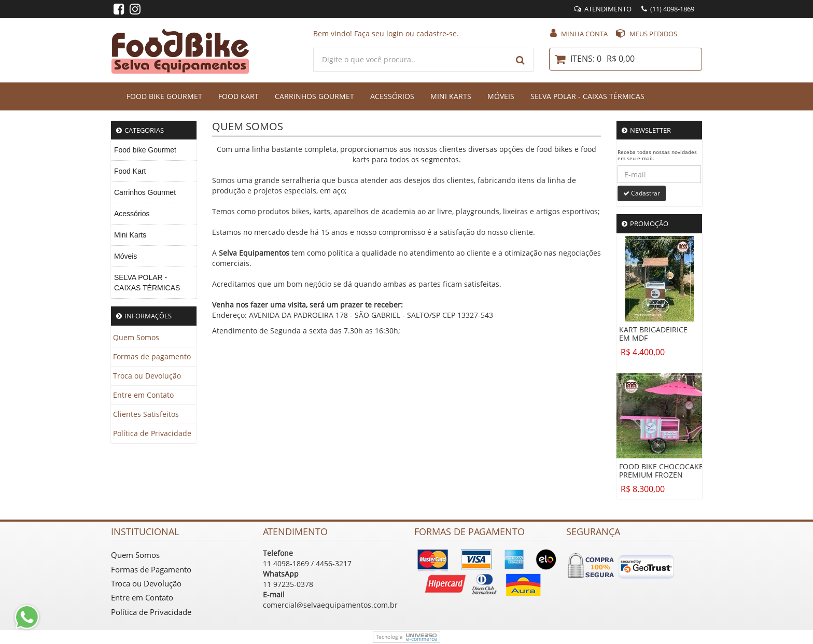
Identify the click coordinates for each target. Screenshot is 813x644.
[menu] (154, 219)
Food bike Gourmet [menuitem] (145, 150)
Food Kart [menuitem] (130, 171)
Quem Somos (136, 337)
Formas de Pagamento (151, 569)
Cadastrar (642, 193)
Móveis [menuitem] (125, 256)
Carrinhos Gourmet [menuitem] (145, 192)
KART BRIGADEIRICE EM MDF (653, 334)
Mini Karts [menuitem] (130, 235)
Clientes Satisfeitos (146, 414)
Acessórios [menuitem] (132, 214)
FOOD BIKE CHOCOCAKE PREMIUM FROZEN (661, 471)
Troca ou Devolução (147, 376)
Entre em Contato (143, 395)
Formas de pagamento (152, 356)
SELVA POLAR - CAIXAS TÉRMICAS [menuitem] (147, 283)
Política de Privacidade (152, 433)
